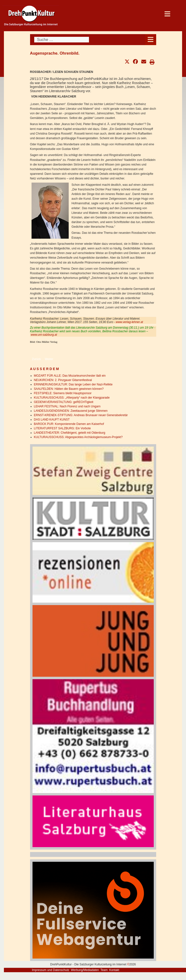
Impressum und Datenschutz (51, 970)
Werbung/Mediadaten (85, 970)
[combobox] (62, 40)
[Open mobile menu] (151, 40)
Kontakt (114, 970)
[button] (127, 62)
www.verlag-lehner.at (130, 322)
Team (104, 970)
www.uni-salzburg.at (44, 335)
